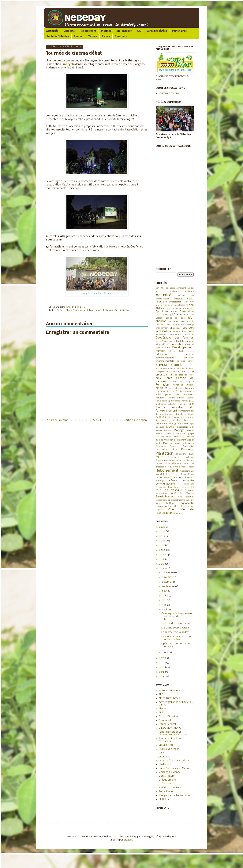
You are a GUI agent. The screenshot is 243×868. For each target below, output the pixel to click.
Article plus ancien (136, 420)
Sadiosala (189, 490)
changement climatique (168, 328)
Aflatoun (178, 299)
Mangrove (175, 424)
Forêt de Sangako (183, 382)
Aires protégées (157, 31)
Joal (191, 404)
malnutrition (162, 424)
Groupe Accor (166, 745)
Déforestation (175, 344)
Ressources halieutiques (168, 487)
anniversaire (188, 308)
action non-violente (167, 291)
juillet (165, 596)
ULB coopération (186, 506)
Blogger (128, 840)
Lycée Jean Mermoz (181, 420)
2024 (163, 531)
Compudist (165, 720)
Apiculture (162, 311)
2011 (162, 677)
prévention (176, 464)
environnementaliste (165, 369)
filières (174, 375)
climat (184, 331)
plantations (181, 454)
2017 (162, 564)
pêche (174, 450)
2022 (162, 541)
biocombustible (187, 322)
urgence (159, 510)
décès (158, 345)
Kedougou (162, 417)
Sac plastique (173, 490)
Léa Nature (165, 764)
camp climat (172, 325)
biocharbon (173, 321)
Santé (173, 493)
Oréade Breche (167, 780)
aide (186, 302)
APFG (162, 713)
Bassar (190, 315)
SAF (140, 31)
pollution (190, 457)
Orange (190, 440)
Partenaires (179, 31)
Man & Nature (166, 776)
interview (183, 404)
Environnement (80, 310)
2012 (162, 672)
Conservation (187, 335)
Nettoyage (188, 433)
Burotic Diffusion (168, 716)
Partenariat (188, 446)
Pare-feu (174, 446)
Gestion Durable (176, 398)
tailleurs (190, 500)
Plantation (164, 454)
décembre (168, 573)
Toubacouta (187, 503)
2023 (162, 536)
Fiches (106, 36)
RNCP (158, 490)
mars (165, 652)
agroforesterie (176, 302)
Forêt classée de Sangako (102, 310)
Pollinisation (174, 457)
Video (172, 510)
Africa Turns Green (169, 698)
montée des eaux (164, 431)
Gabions (189, 388)
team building (165, 503)
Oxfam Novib (166, 784)
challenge (189, 325)
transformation (163, 506)
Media (170, 427)
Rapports (121, 36)
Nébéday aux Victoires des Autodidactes (177, 638)
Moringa (106, 31)
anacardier (166, 308)
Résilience (189, 484)
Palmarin (161, 446)
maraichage (188, 424)
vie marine (177, 513)
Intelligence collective (166, 404)
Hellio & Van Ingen (169, 749)
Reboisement (88, 31)
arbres (174, 312)
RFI (192, 487)
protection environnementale (171, 467)
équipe (181, 369)
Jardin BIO (164, 757)
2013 (162, 667)
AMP (158, 308)
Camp (163, 325)
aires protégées (178, 305)
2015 (162, 658)
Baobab (182, 315)
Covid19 (159, 341)
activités (190, 291)
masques (160, 427)
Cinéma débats (64, 310)
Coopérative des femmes (175, 338)
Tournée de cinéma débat (176, 623)
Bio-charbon (124, 31)
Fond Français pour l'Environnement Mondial (173, 733)
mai (164, 605)
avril (165, 610)
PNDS (191, 454)
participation (162, 450)
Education (162, 354)
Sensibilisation (123, 310)
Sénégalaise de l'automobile (175, 795)
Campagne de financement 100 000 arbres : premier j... (177, 616)
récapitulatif (161, 474)
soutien (167, 500)
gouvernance (174, 401)
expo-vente (173, 372)
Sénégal (190, 493)
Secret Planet (166, 791)
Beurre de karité (176, 318)
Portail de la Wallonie (170, 788)
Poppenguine (175, 461)
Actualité (163, 295)
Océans (170, 437)
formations (178, 385)
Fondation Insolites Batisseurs (170, 740)
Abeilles (165, 288)
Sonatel (159, 500)
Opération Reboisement (175, 440)
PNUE (159, 457)
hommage (186, 401)
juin (164, 600)
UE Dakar (164, 799)
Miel (192, 427)
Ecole (181, 351)
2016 (162, 568)
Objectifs (69, 31)
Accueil (97, 420)
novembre (168, 577)
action (191, 288)
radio (191, 467)
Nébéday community (165, 434)
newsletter (160, 437)
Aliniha (190, 305)
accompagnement (178, 288)
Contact (79, 36)
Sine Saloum (186, 497)
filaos (168, 375)
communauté (173, 335)
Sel (181, 494)
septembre (168, 586)
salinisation (161, 494)
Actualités (52, 31)
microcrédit (182, 427)
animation (177, 308)
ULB (174, 506)
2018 (162, 559)
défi (163, 345)
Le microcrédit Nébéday (175, 632)
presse (167, 464)
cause (181, 325)
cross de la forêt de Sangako (179, 341)
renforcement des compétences (175, 477)
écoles (191, 351)
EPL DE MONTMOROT (170, 728)
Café (158, 325)
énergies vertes (186, 361)
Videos (93, 36)
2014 (162, 663)
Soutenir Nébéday (58, 36)
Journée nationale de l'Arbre (179, 414)
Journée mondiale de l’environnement (175, 409)
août (165, 591)
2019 (157, 288)
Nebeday (190, 431)
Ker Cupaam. (174, 417)
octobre (167, 582)
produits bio (188, 464)
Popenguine (162, 460)
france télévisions (176, 388)
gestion (159, 392)
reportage (160, 481)
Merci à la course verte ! (175, 628)
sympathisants (178, 500)
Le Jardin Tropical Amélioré (174, 761)
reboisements (187, 471)
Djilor (172, 351)
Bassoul (159, 318)
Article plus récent (57, 420)
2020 (163, 550)
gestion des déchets (173, 392)
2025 (162, 527)
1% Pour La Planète (169, 691)
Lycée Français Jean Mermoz (175, 768)
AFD (161, 694)
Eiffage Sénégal (167, 724)
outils (158, 443)
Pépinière (187, 449)
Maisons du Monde (170, 772)
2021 (162, 545)
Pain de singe (172, 443)
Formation (162, 385)
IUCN (161, 753)
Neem (178, 434)
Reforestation (187, 474)
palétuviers (188, 443)
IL (193, 401)
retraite (185, 487)
